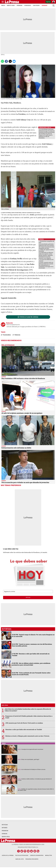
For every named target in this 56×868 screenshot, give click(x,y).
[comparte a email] (14, 61)
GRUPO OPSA (6, 837)
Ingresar (48, 2)
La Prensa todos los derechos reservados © (28, 844)
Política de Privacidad (22, 855)
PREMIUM (5, 831)
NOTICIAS (5, 825)
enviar (28, 598)
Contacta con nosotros (37, 855)
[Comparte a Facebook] (6, 61)
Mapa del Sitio (20, 859)
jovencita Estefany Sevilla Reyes (14, 111)
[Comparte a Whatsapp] (2, 61)
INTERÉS (5, 828)
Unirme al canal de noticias (29, 317)
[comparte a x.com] (10, 61)
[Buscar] (54, 5)
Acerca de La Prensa (8, 855)
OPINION (4, 834)
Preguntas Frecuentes (32, 859)
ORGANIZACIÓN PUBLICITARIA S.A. (28, 847)
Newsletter (48, 855)
